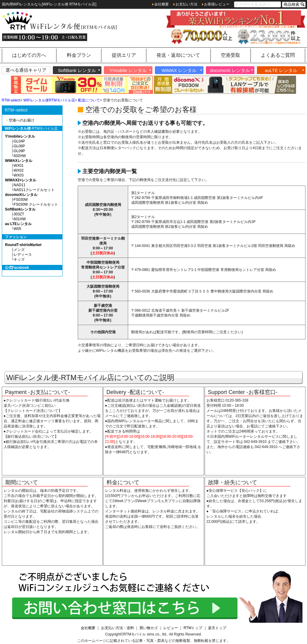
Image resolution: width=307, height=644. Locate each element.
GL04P (19, 141)
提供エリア (124, 55)
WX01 (19, 166)
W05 (17, 229)
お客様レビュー (217, 4)
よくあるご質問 (278, 55)
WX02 (19, 170)
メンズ (19, 250)
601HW (20, 219)
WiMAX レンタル (179, 70)
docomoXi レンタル (230, 70)
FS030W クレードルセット (36, 204)
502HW (20, 156)
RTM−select (16, 110)
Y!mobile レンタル (128, 70)
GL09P (19, 151)
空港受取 (230, 55)
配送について (89, 100)
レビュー (171, 628)
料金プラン (79, 55)
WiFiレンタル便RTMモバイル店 (49, 100)
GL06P (19, 146)
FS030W (21, 200)
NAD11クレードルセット (34, 190)
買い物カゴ (148, 628)
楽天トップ (217, 628)
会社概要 (162, 4)
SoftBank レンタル (77, 70)
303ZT (19, 214)
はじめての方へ (29, 55)
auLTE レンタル (281, 70)
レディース (23, 255)
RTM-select (11, 100)
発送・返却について (178, 55)
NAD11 (20, 185)
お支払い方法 (186, 4)
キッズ (19, 259)
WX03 (19, 175)
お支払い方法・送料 (118, 628)
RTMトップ (193, 628)
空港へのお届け (22, 120)
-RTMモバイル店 (31, 128)
